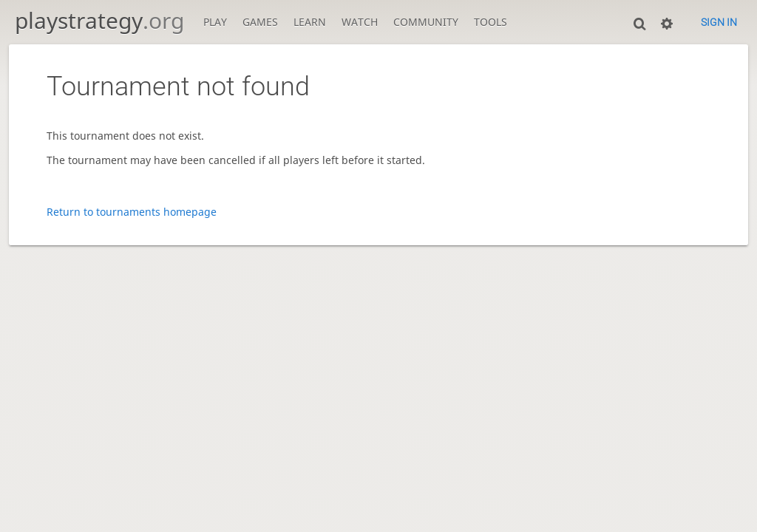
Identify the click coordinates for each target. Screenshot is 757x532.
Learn (310, 22)
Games (260, 22)
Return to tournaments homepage (132, 212)
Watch (360, 22)
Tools (490, 22)
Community (426, 22)
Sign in (719, 22)
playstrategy (99, 20)
